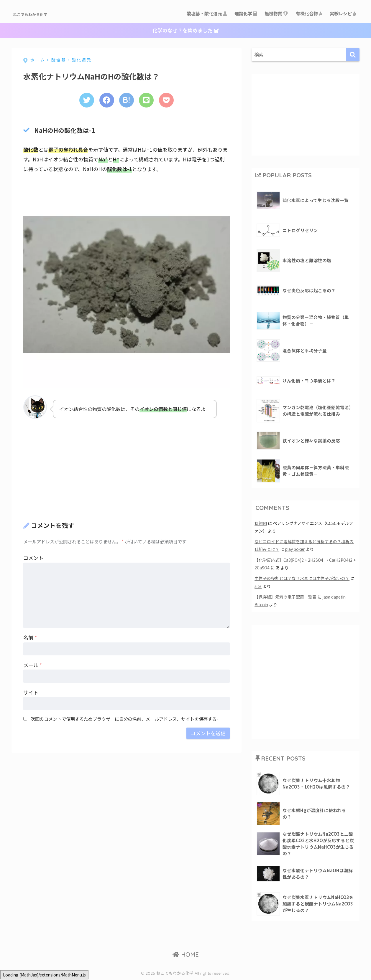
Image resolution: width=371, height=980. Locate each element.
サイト (31, 693)
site (258, 586)
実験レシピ (343, 13)
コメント (33, 558)
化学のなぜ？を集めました (186, 30)
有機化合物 (309, 13)
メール (33, 666)
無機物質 (277, 13)
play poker (296, 549)
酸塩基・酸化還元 (207, 13)
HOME (186, 955)
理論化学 (246, 13)
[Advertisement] (68, 467)
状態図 (261, 523)
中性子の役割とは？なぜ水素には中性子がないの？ (302, 578)
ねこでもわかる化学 (45, 13)
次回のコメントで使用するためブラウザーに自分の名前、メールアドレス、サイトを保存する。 (126, 719)
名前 (30, 638)
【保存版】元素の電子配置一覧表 (285, 597)
